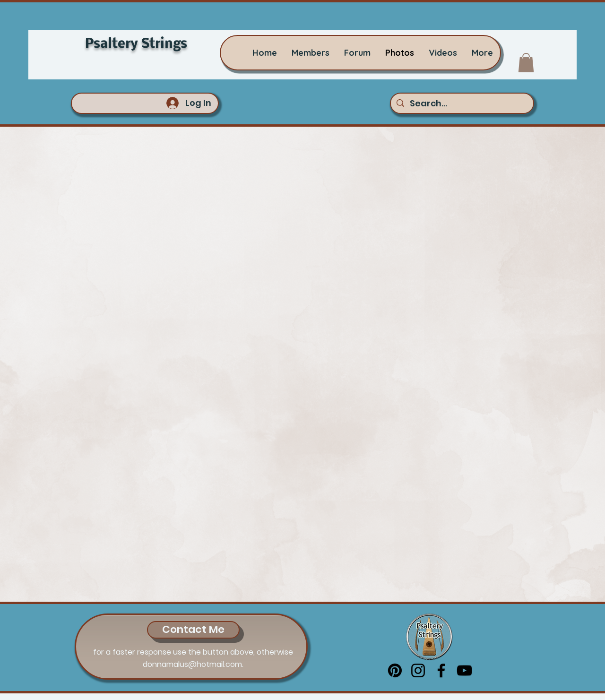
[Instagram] (418, 670)
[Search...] (462, 103)
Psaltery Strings (136, 44)
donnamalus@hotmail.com (192, 664)
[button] (526, 63)
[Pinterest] (395, 670)
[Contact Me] (193, 630)
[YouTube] (464, 670)
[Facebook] (441, 670)
